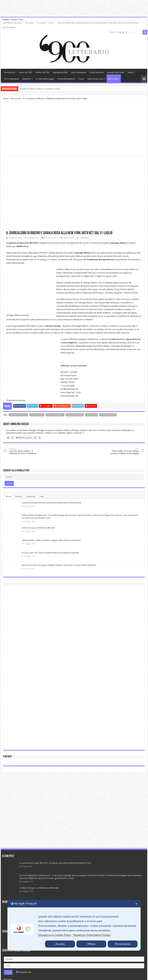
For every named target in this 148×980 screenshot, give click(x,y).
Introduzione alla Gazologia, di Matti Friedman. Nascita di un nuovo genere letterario (59, 555)
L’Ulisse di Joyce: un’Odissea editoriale (38, 518)
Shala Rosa (92, 405)
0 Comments (69, 238)
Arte (56, 238)
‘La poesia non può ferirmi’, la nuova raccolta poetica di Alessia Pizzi (51, 493)
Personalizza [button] (123, 944)
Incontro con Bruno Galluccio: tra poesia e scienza (40, 89)
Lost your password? (13, 974)
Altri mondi (113, 79)
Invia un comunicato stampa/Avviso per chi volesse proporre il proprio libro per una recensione (98, 23)
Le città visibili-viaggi (45, 79)
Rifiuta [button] (91, 944)
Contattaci (41, 23)
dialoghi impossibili (116, 72)
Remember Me (24, 962)
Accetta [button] (60, 944)
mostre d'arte (37, 405)
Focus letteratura (12, 79)
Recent (8, 486)
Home (52, 23)
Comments (31, 486)
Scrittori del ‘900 (42, 72)
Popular (19, 486)
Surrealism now (108, 405)
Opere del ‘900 (25, 72)
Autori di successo (95, 79)
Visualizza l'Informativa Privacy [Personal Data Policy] (92, 935)
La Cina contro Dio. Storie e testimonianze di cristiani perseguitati (50, 543)
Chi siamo (30, 23)
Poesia (81, 79)
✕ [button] (136, 904)
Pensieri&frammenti (66, 79)
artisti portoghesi (19, 405)
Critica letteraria (97, 72)
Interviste (27, 79)
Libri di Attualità (9, 28)
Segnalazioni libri (60, 72)
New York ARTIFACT (55, 405)
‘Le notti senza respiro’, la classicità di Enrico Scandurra (25, 441)
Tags (42, 486)
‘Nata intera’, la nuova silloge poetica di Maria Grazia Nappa (123, 441)
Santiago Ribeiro (75, 405)
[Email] (74, 467)
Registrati (8, 969)
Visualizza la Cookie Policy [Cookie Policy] (55, 935)
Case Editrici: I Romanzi (12, 23)
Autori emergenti (79, 72)
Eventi (130, 72)
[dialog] (74, 925)
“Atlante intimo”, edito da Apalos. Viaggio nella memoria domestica (51, 530)
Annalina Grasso (15, 238)
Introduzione (10, 72)
